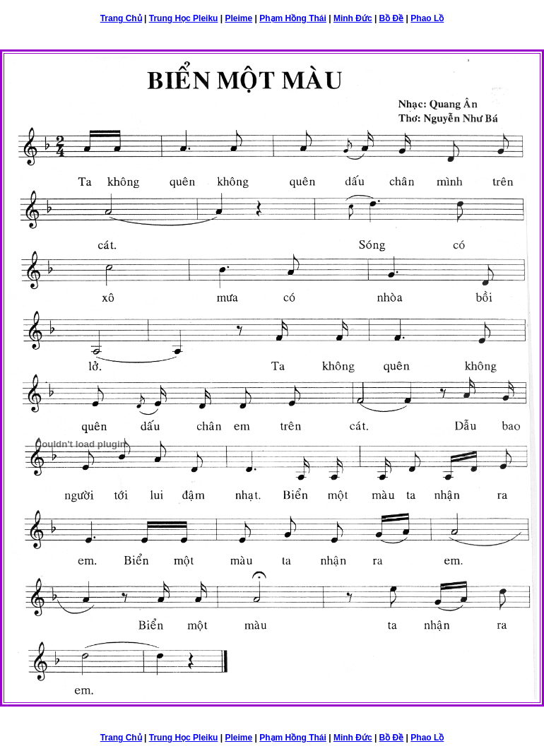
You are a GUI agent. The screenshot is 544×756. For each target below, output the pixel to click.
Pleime (238, 18)
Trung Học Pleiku (184, 18)
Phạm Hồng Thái (293, 18)
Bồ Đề (392, 18)
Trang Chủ (121, 18)
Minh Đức (353, 18)
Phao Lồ (427, 18)
